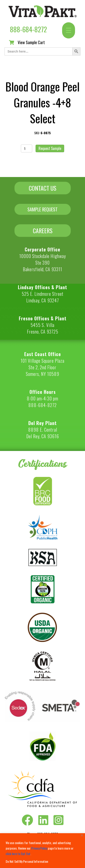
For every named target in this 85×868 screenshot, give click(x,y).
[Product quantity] (27, 148)
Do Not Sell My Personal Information (27, 861)
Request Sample (50, 148)
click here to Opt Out (18, 854)
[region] (42, 851)
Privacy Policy (39, 848)
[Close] (82, 835)
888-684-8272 (28, 29)
